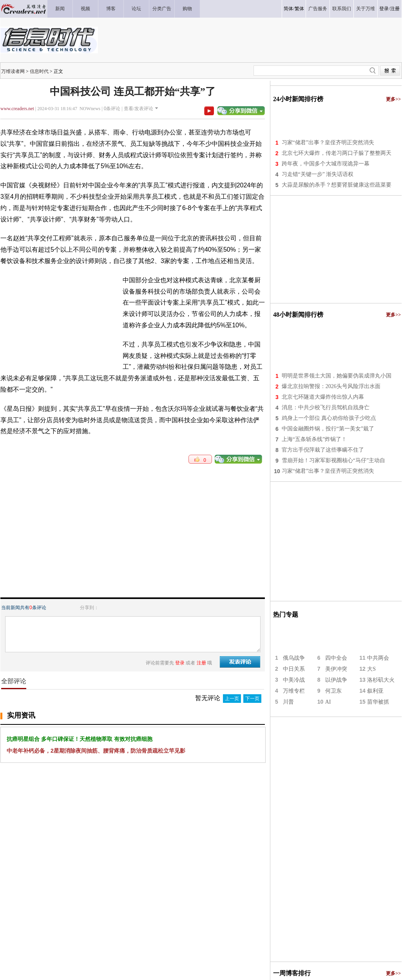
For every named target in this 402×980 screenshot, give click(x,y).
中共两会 (378, 658)
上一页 (232, 699)
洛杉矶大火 (381, 680)
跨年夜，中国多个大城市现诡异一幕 (326, 164)
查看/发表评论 (139, 109)
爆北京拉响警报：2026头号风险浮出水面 (331, 386)
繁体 (299, 9)
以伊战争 (336, 680)
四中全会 (336, 658)
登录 (384, 9)
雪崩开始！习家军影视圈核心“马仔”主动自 (333, 460)
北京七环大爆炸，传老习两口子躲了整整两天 (337, 153)
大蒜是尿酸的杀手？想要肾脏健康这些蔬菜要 (337, 185)
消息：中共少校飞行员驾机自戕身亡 (326, 407)
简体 (288, 9)
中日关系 (294, 669)
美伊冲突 (336, 669)
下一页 (252, 699)
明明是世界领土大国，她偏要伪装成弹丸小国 (337, 376)
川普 (288, 702)
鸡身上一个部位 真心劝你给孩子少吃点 (329, 418)
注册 (395, 9)
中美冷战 (294, 680)
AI (328, 702)
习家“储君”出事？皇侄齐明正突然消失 (328, 142)
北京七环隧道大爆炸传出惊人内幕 (323, 397)
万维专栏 (294, 691)
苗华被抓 (378, 702)
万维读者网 (13, 71)
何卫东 (333, 691)
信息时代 (39, 71)
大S (371, 669)
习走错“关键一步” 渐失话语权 (318, 174)
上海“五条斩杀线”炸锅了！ (314, 439)
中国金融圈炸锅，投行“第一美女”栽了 (328, 429)
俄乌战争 (294, 658)
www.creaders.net (17, 109)
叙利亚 (375, 691)
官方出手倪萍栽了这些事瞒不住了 (323, 450)
